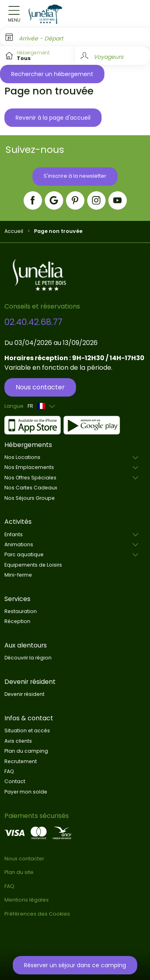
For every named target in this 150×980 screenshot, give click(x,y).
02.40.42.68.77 (33, 322)
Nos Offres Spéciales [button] (30, 478)
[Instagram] (96, 200)
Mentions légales (27, 900)
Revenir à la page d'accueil (53, 118)
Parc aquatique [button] (24, 554)
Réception (17, 621)
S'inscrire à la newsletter (75, 176)
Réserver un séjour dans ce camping (75, 965)
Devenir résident (24, 694)
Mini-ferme (18, 575)
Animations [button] (19, 544)
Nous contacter (40, 387)
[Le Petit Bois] (45, 14)
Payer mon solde (26, 792)
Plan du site (19, 872)
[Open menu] (14, 14)
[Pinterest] (75, 200)
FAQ (9, 771)
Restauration (21, 611)
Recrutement (21, 761)
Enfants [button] (14, 534)
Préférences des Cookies (37, 914)
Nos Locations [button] (22, 457)
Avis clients (18, 741)
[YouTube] (118, 200)
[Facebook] (33, 200)
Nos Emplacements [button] (29, 467)
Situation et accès (27, 730)
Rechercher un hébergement (52, 74)
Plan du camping (26, 751)
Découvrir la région (28, 658)
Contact (15, 781)
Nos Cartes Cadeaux (31, 488)
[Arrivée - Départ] (75, 37)
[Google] (54, 200)
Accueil (14, 231)
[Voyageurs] (113, 56)
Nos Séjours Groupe (30, 498)
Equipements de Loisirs (33, 565)
